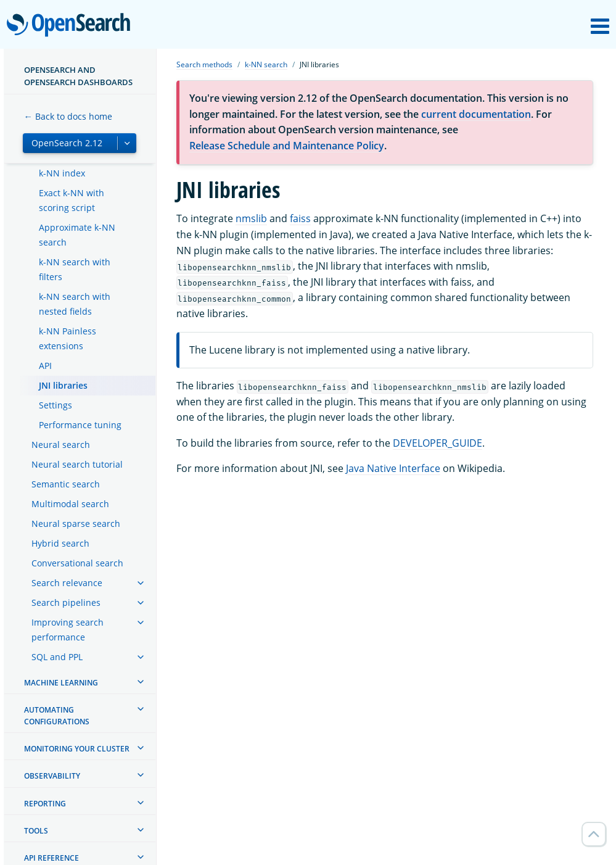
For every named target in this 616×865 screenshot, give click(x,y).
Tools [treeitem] (36, 831)
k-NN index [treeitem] (62, 173)
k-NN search (266, 64)
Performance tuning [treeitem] (80, 425)
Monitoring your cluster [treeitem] (77, 749)
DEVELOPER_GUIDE (437, 443)
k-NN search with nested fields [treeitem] (75, 304)
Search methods (204, 64)
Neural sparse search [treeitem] (76, 524)
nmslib (251, 218)
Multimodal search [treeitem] (70, 504)
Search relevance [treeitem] (67, 583)
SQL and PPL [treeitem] (57, 657)
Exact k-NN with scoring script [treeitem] (72, 200)
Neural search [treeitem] (61, 445)
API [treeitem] (45, 366)
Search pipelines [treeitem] (66, 602)
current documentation (476, 114)
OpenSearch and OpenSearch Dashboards (78, 76)
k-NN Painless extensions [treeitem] (68, 338)
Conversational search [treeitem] (77, 563)
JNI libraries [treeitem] (63, 385)
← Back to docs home (68, 116)
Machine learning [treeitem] (61, 683)
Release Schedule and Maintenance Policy (287, 146)
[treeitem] (141, 583)
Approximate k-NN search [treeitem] (77, 235)
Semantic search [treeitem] (66, 484)
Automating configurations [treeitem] (57, 716)
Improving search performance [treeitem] (68, 630)
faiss (300, 218)
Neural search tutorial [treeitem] (77, 464)
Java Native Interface (393, 468)
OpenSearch (72, 26)
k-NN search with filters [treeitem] (75, 269)
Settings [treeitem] (55, 405)
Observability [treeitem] (52, 776)
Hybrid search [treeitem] (60, 543)
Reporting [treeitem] (45, 804)
